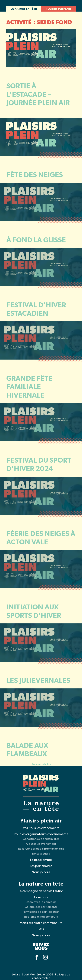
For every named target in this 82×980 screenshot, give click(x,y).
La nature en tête (24, 9)
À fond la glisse (36, 240)
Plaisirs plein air (58, 9)
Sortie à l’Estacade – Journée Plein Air (38, 95)
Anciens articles (41, 764)
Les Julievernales (38, 681)
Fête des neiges (35, 175)
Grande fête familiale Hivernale (29, 387)
